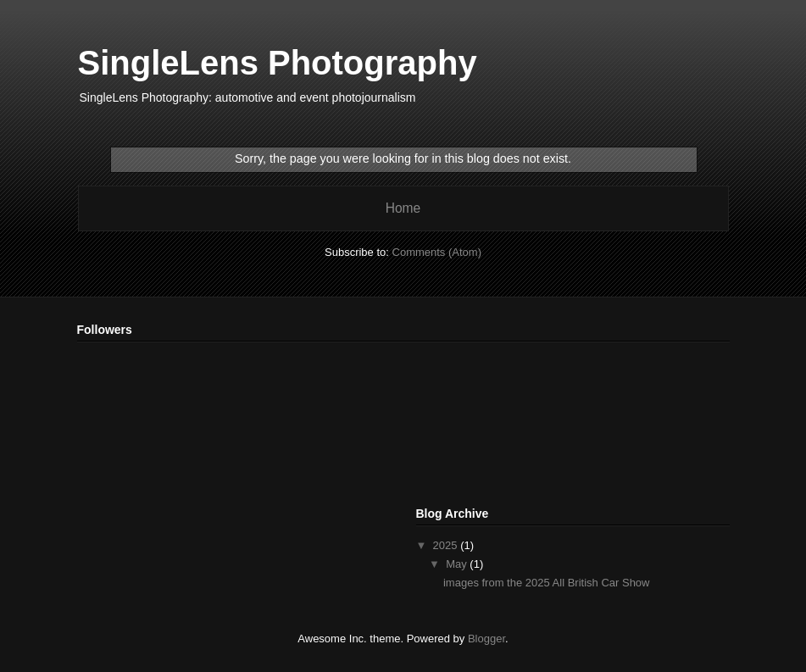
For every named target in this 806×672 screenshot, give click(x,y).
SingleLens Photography (278, 63)
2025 (447, 545)
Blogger (486, 639)
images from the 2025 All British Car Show (547, 583)
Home (403, 208)
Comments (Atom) (437, 252)
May (458, 564)
